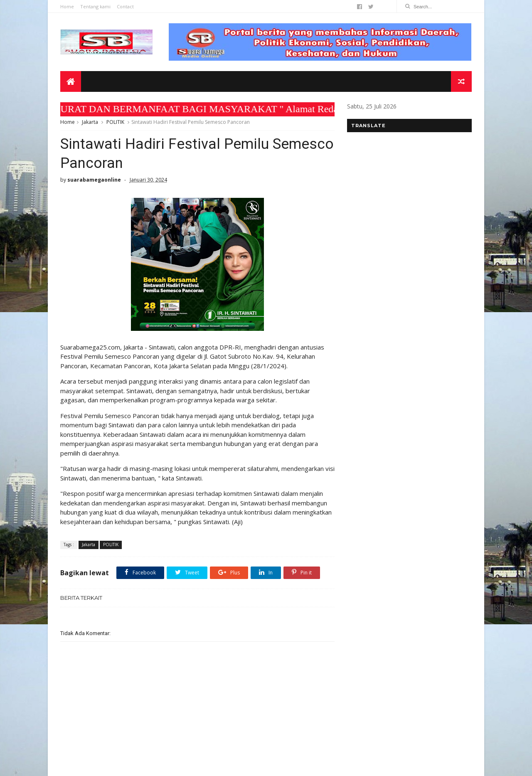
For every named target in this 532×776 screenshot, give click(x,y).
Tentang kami (95, 6)
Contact (125, 6)
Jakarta (90, 122)
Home (67, 6)
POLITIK (115, 122)
